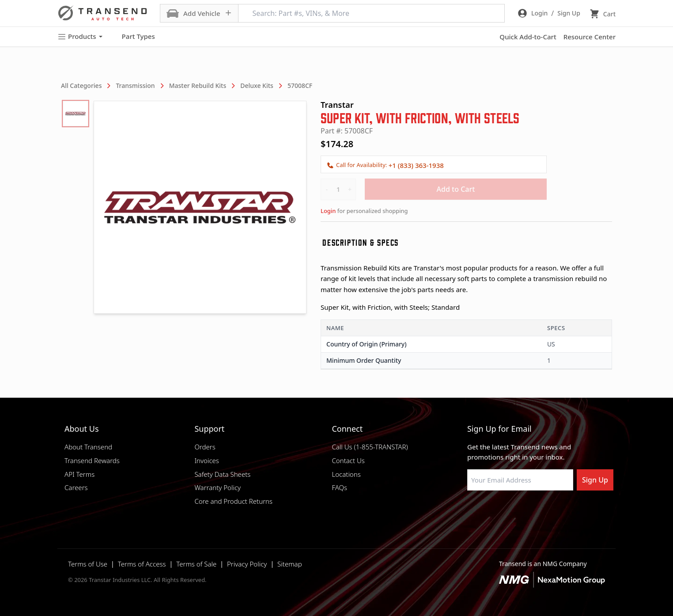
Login (328, 211)
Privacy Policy (247, 564)
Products (80, 36)
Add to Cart (456, 189)
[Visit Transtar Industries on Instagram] (515, 512)
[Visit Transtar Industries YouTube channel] (560, 512)
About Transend (88, 447)
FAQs (339, 487)
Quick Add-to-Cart (528, 37)
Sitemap (290, 564)
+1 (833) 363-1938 (416, 165)
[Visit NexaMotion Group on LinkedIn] (493, 512)
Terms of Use (88, 564)
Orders (205, 447)
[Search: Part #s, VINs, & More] (371, 13)
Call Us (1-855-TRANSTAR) (370, 447)
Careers (76, 487)
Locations (346, 474)
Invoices (207, 460)
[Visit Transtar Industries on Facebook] (471, 512)
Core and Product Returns (233, 501)
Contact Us (348, 460)
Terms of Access (142, 564)
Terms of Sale (196, 564)
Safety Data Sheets (222, 474)
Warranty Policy (217, 487)
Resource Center (590, 37)
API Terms (79, 474)
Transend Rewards (92, 460)
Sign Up (595, 480)
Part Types (133, 37)
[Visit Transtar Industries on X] (537, 512)
